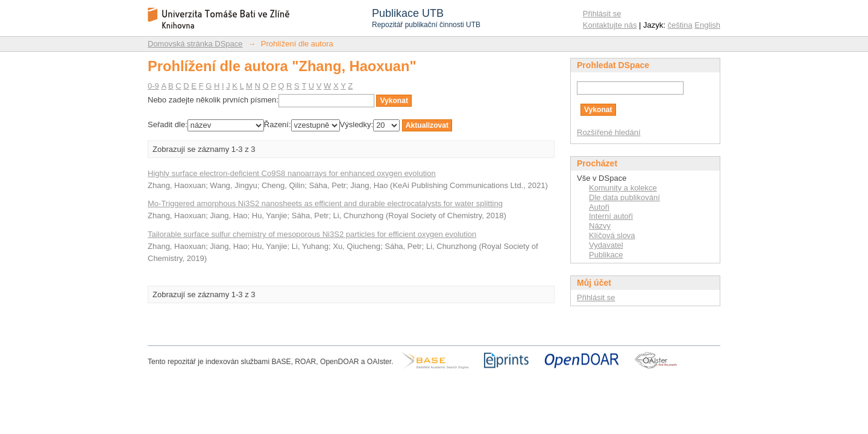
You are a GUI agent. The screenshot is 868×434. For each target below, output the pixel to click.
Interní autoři (611, 216)
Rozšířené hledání (609, 132)
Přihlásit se (602, 14)
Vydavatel (606, 245)
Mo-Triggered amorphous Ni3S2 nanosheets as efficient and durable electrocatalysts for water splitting (325, 203)
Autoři (599, 207)
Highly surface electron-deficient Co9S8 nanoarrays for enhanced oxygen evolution (292, 173)
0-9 (153, 86)
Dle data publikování (624, 197)
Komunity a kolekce (623, 188)
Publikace (606, 255)
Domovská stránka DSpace (195, 44)
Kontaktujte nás (610, 25)
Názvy (600, 226)
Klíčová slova (612, 235)
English (707, 25)
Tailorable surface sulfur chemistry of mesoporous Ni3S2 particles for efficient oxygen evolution (312, 234)
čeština (680, 25)
